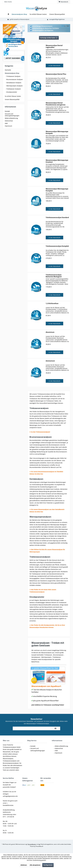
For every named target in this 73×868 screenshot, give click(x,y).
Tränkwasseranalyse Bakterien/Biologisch (54, 276)
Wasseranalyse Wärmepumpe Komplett (57, 190)
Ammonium (50, 361)
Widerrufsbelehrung (11, 118)
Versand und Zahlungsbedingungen (12, 115)
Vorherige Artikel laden (49, 37)
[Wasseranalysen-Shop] (19, 14)
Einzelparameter (12, 92)
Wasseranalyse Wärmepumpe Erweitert (57, 161)
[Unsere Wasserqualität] (57, 14)
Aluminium (50, 332)
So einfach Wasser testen (13, 96)
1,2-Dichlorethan (52, 303)
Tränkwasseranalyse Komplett (57, 246)
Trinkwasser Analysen (13, 76)
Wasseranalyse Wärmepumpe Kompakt (57, 132)
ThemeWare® (39, 846)
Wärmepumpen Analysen (14, 86)
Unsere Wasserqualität (12, 99)
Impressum (8, 126)
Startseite (8, 70)
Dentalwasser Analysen (14, 83)
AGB (6, 123)
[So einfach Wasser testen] (38, 14)
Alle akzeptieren (35, 865)
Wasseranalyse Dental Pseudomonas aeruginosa (56, 104)
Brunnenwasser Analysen (14, 79)
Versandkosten (32, 844)
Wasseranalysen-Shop (12, 73)
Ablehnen (24, 865)
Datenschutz (9, 121)
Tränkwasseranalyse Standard (57, 217)
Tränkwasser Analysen (13, 89)
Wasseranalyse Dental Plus (56, 74)
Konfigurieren (48, 865)
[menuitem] (64, 2)
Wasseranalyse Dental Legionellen (54, 46)
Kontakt (7, 111)
